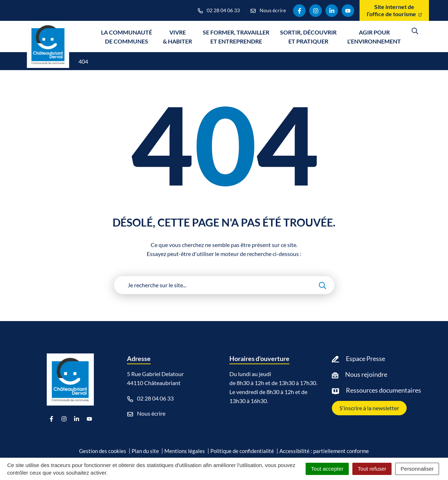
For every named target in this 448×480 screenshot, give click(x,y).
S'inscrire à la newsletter (369, 408)
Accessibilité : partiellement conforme (324, 451)
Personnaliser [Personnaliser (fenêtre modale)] (417, 469)
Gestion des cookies (103, 451)
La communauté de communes (127, 37)
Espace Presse (365, 358)
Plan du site (145, 451)
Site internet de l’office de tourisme (394, 10)
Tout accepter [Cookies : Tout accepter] (327, 469)
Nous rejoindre (366, 374)
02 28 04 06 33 (150, 398)
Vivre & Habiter (177, 37)
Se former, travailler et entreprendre (236, 37)
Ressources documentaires (383, 390)
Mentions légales (185, 451)
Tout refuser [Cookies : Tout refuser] (372, 469)
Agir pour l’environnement (374, 37)
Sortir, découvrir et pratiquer (308, 37)
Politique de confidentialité (242, 451)
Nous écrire (146, 413)
